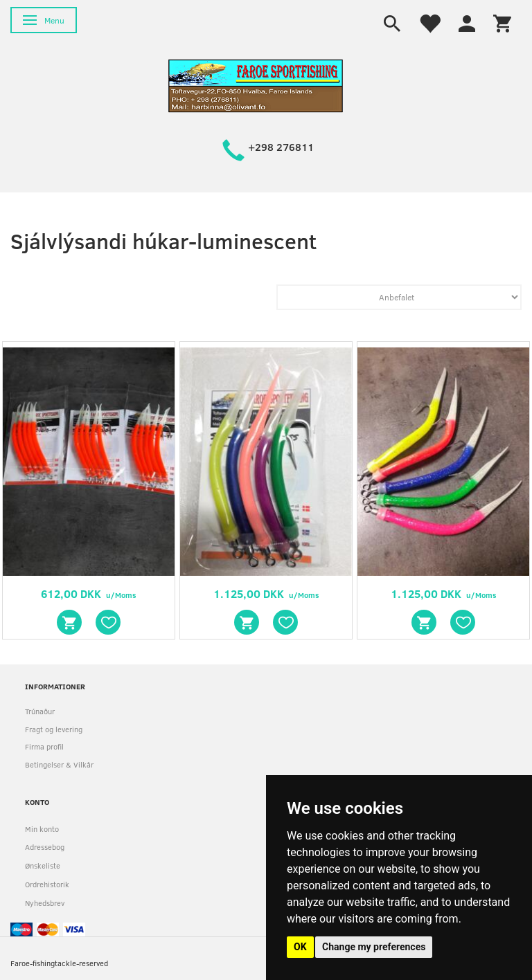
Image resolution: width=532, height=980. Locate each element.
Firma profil (44, 746)
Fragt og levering (54, 729)
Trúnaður (40, 711)
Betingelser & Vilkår (59, 764)
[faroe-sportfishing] (256, 85)
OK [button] (300, 947)
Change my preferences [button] (374, 947)
